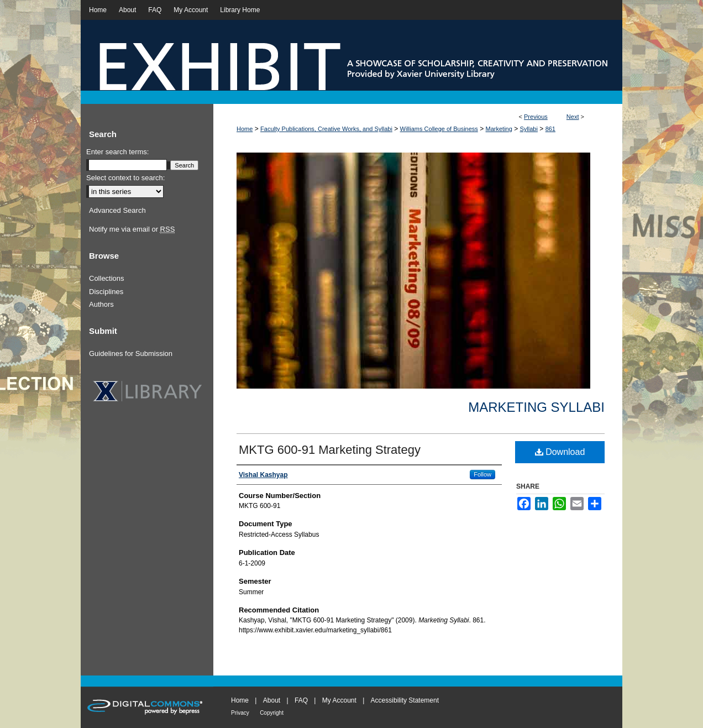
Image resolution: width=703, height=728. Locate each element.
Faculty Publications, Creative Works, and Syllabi (326, 129)
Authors (101, 304)
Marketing (499, 129)
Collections (107, 278)
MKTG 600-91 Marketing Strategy (330, 450)
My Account (339, 700)
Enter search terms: (117, 152)
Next (573, 117)
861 (550, 129)
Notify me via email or (132, 229)
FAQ (301, 700)
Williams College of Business (439, 129)
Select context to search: (125, 178)
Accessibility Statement (405, 700)
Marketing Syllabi (536, 407)
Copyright (272, 713)
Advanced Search (117, 210)
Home (245, 129)
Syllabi (529, 129)
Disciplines (106, 292)
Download (560, 452)
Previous (536, 117)
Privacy (240, 713)
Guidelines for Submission (131, 353)
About (272, 700)
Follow (482, 474)
